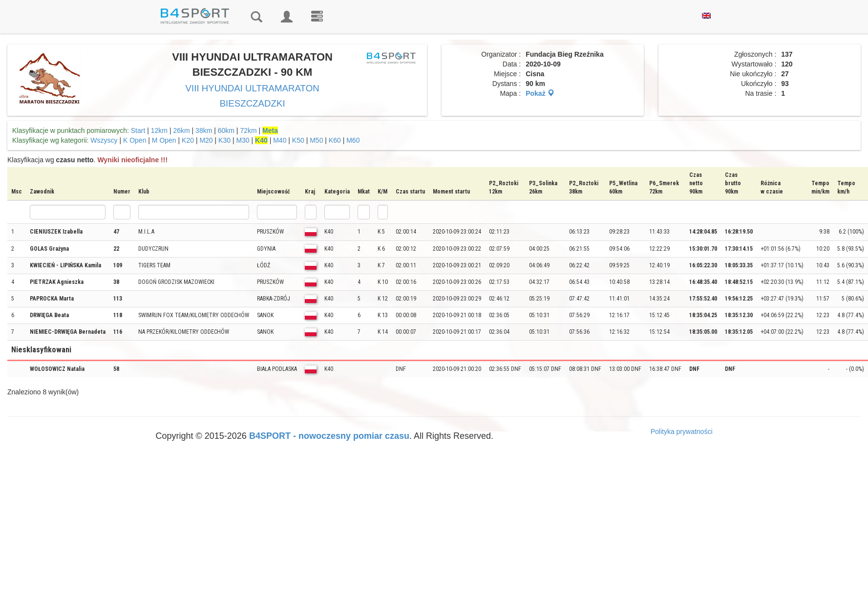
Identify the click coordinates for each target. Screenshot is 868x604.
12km (159, 130)
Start (138, 130)
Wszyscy (104, 140)
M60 (353, 140)
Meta (270, 130)
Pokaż (540, 93)
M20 (206, 140)
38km (204, 130)
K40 (261, 140)
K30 (224, 140)
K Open (135, 140)
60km (226, 130)
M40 (280, 140)
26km (181, 130)
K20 (188, 140)
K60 (335, 140)
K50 (298, 140)
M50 (316, 140)
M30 (243, 140)
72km (248, 130)
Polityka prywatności (682, 431)
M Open (164, 140)
